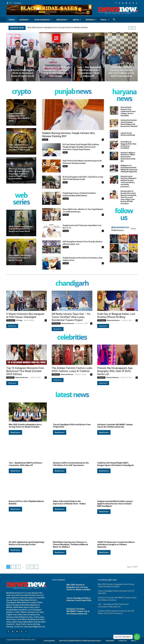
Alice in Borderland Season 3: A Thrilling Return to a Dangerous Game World (21, 229)
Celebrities (10, 377)
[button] (114, 20)
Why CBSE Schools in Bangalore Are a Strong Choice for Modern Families (58, 27)
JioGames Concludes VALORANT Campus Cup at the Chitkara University (115, 426)
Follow (133, 229)
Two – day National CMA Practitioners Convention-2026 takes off (26, 464)
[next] (134, 28)
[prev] (130, 28)
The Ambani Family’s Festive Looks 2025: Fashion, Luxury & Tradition (72, 370)
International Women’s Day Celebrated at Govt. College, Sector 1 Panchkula (128, 111)
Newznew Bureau (68, 323)
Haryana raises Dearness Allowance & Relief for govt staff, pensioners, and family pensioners (128, 181)
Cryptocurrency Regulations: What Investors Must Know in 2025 (19, 117)
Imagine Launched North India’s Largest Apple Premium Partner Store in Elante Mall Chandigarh (115, 504)
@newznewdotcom (120, 227)
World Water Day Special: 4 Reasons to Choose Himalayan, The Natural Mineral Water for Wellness (70, 545)
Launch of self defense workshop (128, 134)
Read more (12, 326)
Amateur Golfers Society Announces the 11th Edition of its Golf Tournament (71, 464)
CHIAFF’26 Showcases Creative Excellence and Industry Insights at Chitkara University (116, 545)
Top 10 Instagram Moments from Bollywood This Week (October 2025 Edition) (25, 371)
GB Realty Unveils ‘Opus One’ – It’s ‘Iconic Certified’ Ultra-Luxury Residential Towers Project (71, 317)
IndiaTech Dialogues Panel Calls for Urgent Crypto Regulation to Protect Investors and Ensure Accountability (20, 174)
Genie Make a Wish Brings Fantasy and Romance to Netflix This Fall (20, 258)
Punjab (45, 140)
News (65, 152)
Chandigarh (11, 320)
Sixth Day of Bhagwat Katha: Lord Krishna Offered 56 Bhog (116, 315)
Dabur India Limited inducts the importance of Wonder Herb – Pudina (69, 502)
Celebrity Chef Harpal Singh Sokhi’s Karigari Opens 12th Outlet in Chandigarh (115, 464)
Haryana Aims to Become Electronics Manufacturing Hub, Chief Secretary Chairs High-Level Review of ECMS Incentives (129, 197)
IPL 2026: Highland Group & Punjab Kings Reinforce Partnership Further (27, 543)
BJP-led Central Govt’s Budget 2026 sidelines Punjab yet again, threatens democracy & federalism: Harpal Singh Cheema (81, 147)
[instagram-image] (114, 239)
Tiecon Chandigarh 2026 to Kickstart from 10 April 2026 (79, 599)
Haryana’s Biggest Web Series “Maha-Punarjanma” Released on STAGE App (128, 157)
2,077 (30, 567)
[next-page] (36, 567)
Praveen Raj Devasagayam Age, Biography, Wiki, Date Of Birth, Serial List (115, 371)
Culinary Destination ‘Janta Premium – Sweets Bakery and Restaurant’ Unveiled (129, 123)
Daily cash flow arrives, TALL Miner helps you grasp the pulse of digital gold (21, 147)
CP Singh (19, 320)
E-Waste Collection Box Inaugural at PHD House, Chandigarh (25, 315)
